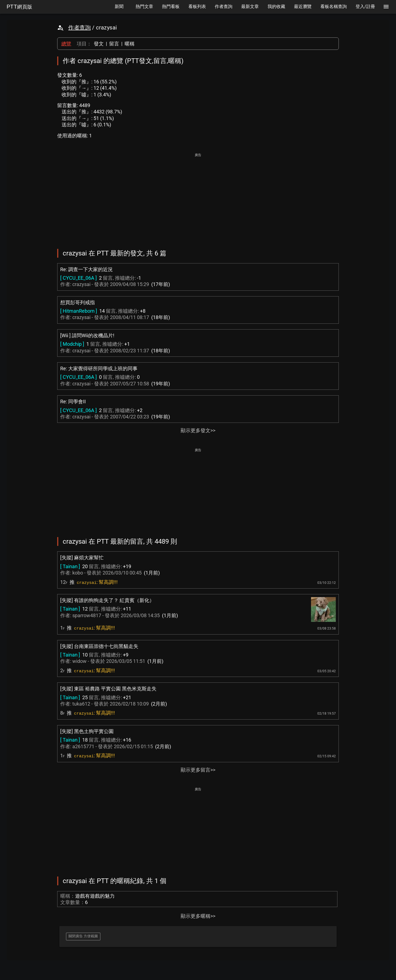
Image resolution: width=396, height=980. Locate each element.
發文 (99, 44)
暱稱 (130, 44)
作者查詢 (79, 28)
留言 (114, 44)
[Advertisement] (198, 197)
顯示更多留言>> (198, 770)
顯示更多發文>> (198, 430)
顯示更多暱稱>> (198, 916)
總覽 (66, 44)
